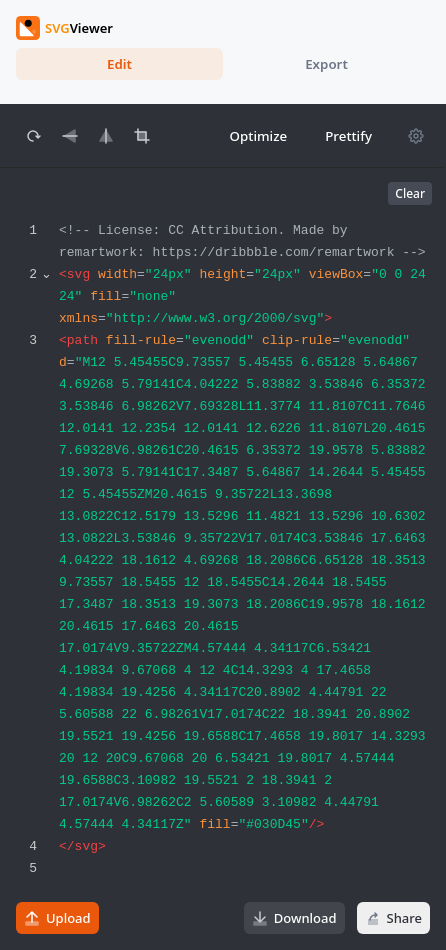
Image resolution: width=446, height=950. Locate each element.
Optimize (259, 136)
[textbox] (249, 576)
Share (393, 918)
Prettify (348, 136)
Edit (119, 64)
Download (294, 918)
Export (326, 64)
